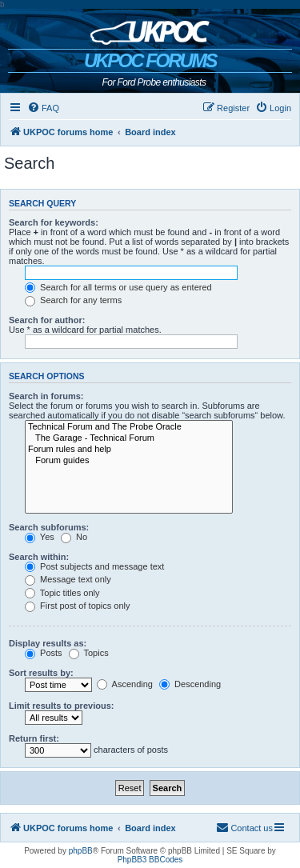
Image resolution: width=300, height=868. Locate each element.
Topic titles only (62, 593)
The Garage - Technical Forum (129, 438)
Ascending (125, 684)
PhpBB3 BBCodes (150, 860)
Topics (89, 653)
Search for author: (47, 320)
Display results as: (48, 643)
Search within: (39, 557)
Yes (40, 537)
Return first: (34, 738)
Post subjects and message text (94, 566)
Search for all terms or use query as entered (118, 287)
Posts (44, 653)
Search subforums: (49, 527)
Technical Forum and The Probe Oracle (129, 427)
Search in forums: (46, 396)
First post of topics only (78, 606)
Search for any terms (73, 300)
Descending (190, 684)
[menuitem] (43, 108)
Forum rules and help (129, 450)
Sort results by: (41, 673)
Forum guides (129, 461)
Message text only (68, 579)
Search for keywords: (54, 222)
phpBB (81, 851)
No (74, 537)
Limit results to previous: (61, 706)
